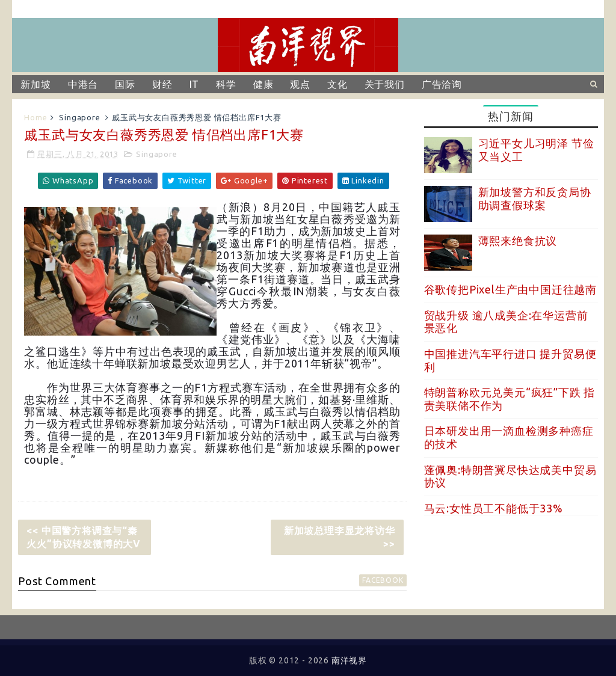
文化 (337, 84)
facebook (383, 580)
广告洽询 (442, 84)
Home (35, 117)
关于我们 (385, 84)
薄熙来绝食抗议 (518, 241)
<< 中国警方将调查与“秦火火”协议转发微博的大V (84, 537)
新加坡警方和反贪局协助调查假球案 (535, 198)
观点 (300, 84)
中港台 (83, 84)
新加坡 (35, 84)
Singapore (79, 117)
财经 (162, 84)
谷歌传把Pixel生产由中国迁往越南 (510, 289)
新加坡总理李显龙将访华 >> (340, 537)
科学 (226, 84)
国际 (125, 84)
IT (195, 84)
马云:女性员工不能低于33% (494, 508)
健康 (263, 84)
